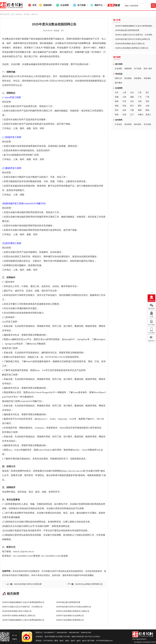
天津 (124, 101)
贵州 (117, 110)
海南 (117, 101)
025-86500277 (50, 632)
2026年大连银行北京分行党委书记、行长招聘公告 (22, 607)
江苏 (140, 92)
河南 (124, 106)
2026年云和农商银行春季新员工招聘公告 (73, 611)
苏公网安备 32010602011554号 (145, 642)
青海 (117, 115)
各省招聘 (119, 88)
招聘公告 (118, 78)
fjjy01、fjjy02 (64, 641)
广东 (140, 97)
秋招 (145, 69)
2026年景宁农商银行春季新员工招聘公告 (19, 616)
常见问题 (147, 124)
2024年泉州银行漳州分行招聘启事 (24, 584)
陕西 (147, 110)
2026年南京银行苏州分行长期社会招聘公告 (74, 607)
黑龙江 (148, 115)
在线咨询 (151, 300)
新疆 (140, 110)
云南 (147, 106)
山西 (140, 101)
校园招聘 (128, 69)
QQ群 (151, 317)
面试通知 (128, 78)
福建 (132, 97)
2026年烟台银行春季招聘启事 (68, 602)
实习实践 (138, 69)
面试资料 (138, 124)
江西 (124, 97)
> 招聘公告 (34, 14)
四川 (132, 106)
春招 (150, 69)
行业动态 (118, 124)
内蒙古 (141, 115)
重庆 (140, 106)
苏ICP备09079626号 (139, 639)
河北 (132, 101)
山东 (132, 92)
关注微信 (151, 333)
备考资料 (119, 120)
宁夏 (132, 110)
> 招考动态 (18, 14)
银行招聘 (119, 64)
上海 (124, 92)
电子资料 (151, 325)
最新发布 (151, 341)
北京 (117, 92)
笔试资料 (128, 124)
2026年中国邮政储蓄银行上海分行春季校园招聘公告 (23, 620)
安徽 (117, 97)
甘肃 (124, 115)
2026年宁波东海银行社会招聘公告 (70, 616)
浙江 (147, 92)
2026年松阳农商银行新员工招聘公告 (17, 611)
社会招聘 (118, 69)
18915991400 (62, 632)
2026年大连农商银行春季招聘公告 (70, 620)
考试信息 (119, 74)
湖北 (147, 101)
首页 (12, 14)
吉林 (124, 110)
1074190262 (48, 641)
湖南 (117, 106)
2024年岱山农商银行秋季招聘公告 (85, 584)
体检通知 (138, 78)
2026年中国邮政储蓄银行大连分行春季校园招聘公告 (23, 602)
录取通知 (147, 78)
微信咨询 (151, 308)
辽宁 (132, 115)
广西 (147, 97)
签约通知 (118, 83)
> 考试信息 (26, 14)
